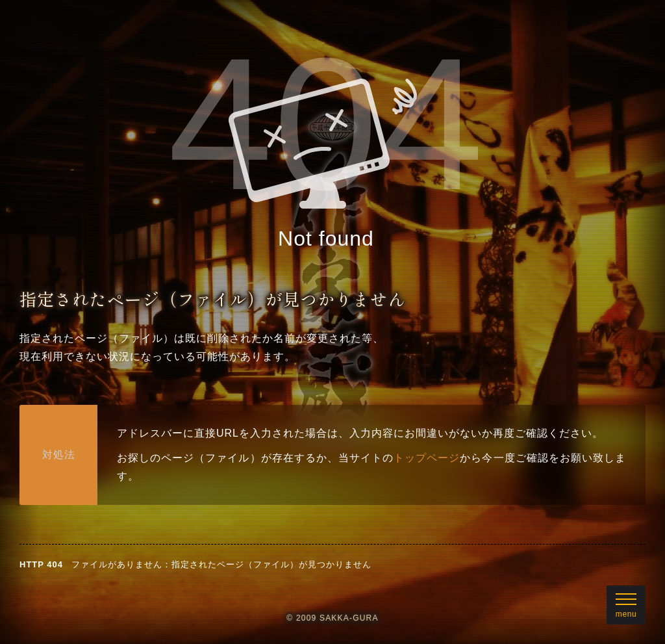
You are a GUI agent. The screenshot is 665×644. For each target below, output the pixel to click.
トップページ (427, 458)
